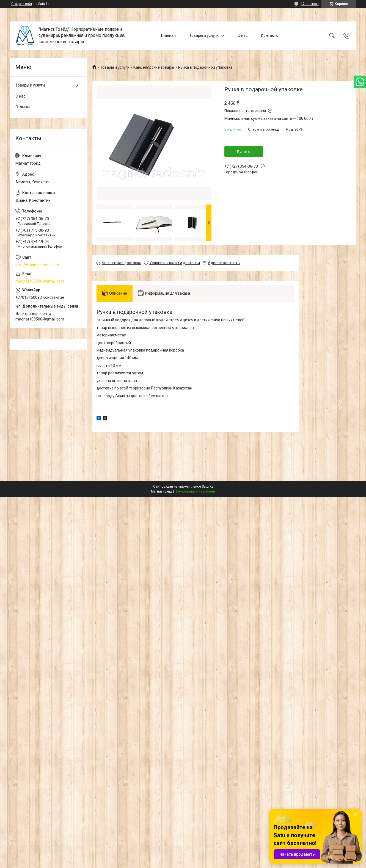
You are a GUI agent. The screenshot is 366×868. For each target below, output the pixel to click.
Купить (243, 151)
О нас (243, 35)
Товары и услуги (204, 35)
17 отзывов (310, 4)
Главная (168, 35)
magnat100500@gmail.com (40, 281)
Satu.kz (207, 486)
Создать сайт (22, 4)
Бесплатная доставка (122, 263)
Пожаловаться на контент (195, 491)
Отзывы (23, 107)
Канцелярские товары (154, 67)
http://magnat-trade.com (37, 265)
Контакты (270, 35)
